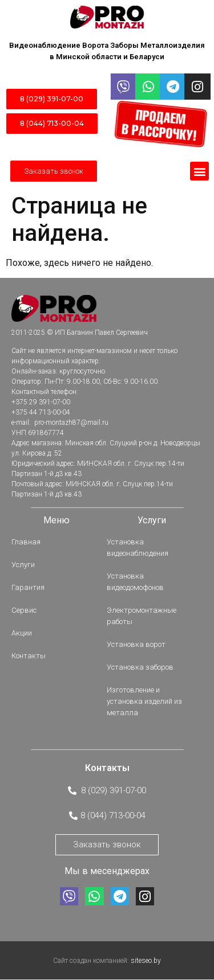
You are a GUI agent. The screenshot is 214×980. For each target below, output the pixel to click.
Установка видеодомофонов (135, 582)
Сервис (24, 610)
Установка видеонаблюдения (138, 548)
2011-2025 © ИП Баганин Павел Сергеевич (80, 333)
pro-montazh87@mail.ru (70, 423)
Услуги (23, 565)
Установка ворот (136, 644)
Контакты (29, 656)
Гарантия (28, 587)
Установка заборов (140, 667)
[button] (199, 171)
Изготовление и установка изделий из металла (144, 701)
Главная (26, 542)
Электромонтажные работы (142, 616)
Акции (22, 633)
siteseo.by (146, 961)
